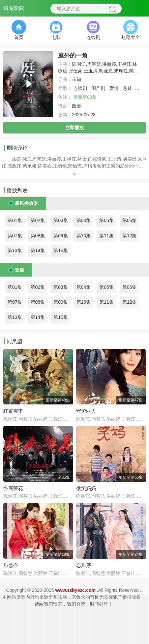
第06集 (130, 220)
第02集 (38, 220)
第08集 (38, 236)
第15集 (61, 250)
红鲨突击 (13, 411)
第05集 (106, 220)
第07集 (15, 236)
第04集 (84, 220)
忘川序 (84, 565)
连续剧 (80, 88)
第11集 (106, 236)
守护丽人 (86, 411)
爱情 (114, 88)
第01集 (15, 220)
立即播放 (74, 128)
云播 (19, 270)
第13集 (15, 250)
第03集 (61, 220)
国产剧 (98, 88)
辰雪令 (11, 565)
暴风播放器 (26, 203)
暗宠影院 (14, 8)
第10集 (84, 236)
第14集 (38, 250)
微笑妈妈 (86, 488)
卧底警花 (13, 488)
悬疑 (127, 88)
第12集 (130, 236)
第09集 (61, 236)
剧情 (141, 88)
